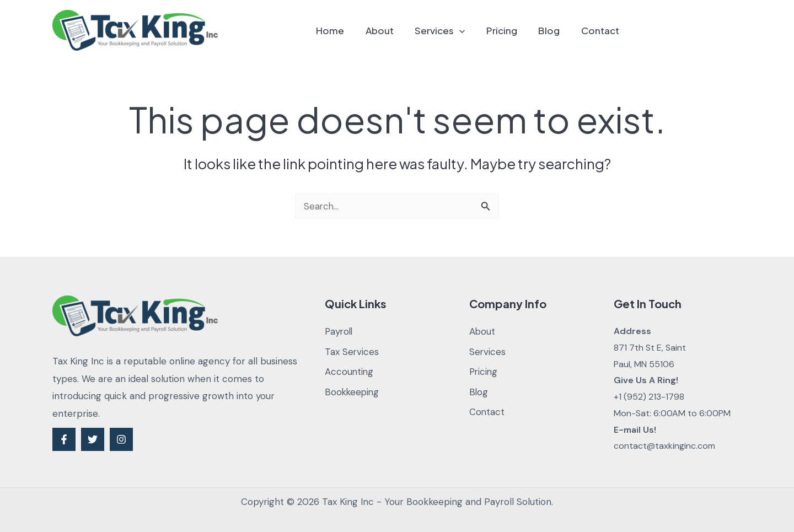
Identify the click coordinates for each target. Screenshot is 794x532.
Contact (601, 30)
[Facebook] (64, 439)
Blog (553, 30)
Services (449, 30)
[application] (468, 30)
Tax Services (352, 352)
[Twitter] (93, 439)
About (391, 30)
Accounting (350, 372)
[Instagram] (121, 439)
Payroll (340, 331)
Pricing (508, 30)
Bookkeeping (353, 392)
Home (344, 30)
